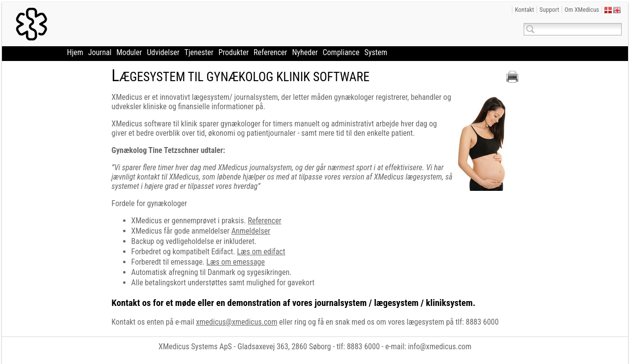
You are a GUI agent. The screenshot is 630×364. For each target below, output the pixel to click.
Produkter (234, 52)
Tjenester (199, 52)
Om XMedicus (582, 10)
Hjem (75, 52)
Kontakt (524, 10)
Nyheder (305, 52)
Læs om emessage (236, 262)
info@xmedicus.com (440, 347)
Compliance (341, 52)
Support (549, 10)
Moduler (129, 52)
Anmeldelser (251, 231)
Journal (100, 52)
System (376, 52)
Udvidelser (163, 52)
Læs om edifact (261, 252)
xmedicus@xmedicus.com (236, 322)
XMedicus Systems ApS (195, 347)
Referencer (270, 52)
